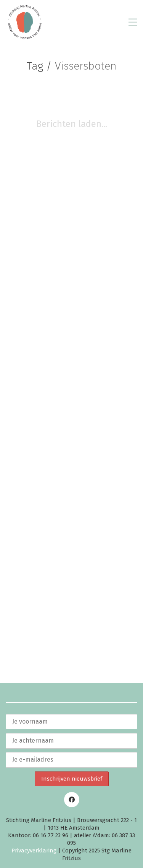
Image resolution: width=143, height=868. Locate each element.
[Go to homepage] (25, 22)
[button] (133, 22)
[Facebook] (72, 800)
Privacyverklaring (34, 851)
